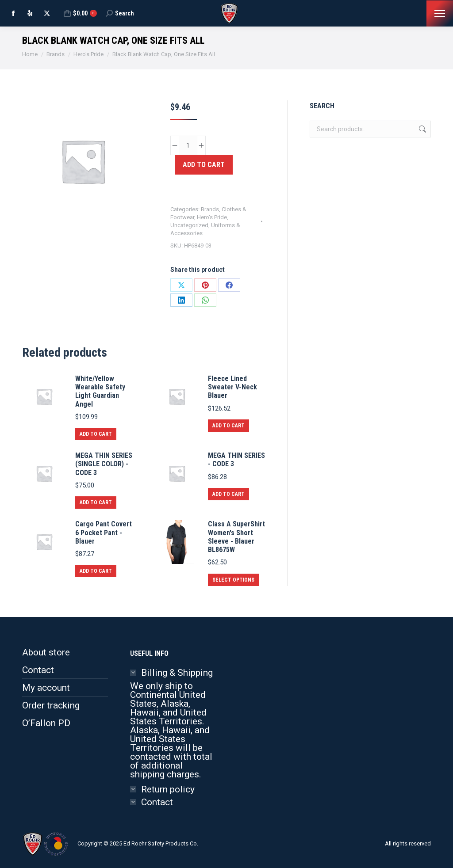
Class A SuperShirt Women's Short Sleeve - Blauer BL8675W (236, 537)
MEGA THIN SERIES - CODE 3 (236, 460)
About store (46, 652)
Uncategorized (189, 225)
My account (46, 688)
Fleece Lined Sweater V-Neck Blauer (232, 387)
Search (422, 129)
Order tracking (51, 705)
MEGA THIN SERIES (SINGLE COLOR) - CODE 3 (104, 464)
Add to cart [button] (96, 434)
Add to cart (204, 165)
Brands (210, 209)
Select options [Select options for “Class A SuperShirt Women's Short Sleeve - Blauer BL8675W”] (233, 580)
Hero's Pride (212, 217)
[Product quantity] (188, 145)
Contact (38, 670)
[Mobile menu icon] (440, 13)
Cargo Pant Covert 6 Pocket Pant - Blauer (104, 532)
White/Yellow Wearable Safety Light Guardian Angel (100, 391)
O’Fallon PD (46, 723)
